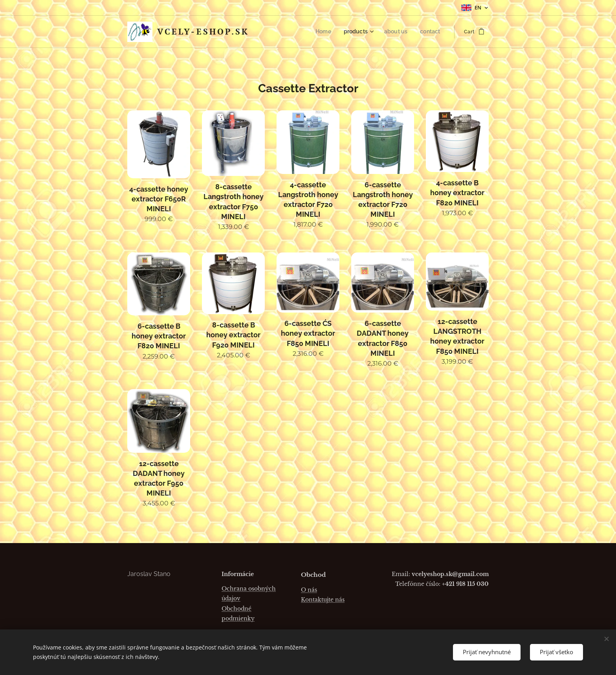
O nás (309, 589)
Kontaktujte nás (323, 600)
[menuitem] (331, 32)
